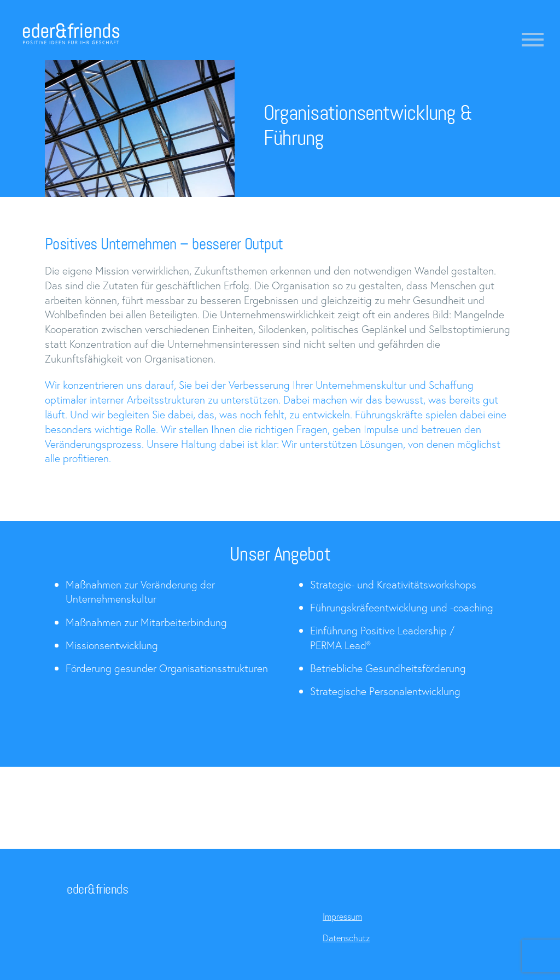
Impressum (342, 916)
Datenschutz (346, 938)
